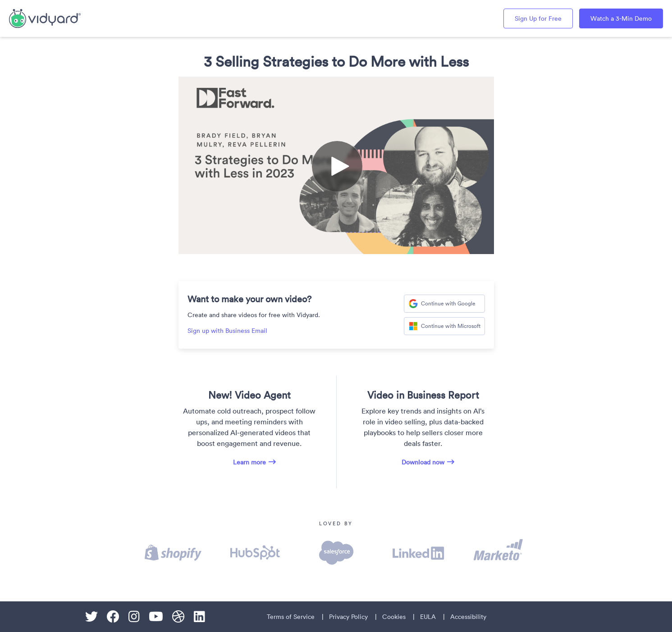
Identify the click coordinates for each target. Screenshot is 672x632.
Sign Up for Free (538, 18)
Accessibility (468, 617)
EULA (428, 617)
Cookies (394, 617)
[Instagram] (134, 617)
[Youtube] (156, 617)
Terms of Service (291, 617)
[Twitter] (91, 617)
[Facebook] (113, 617)
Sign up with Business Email (227, 331)
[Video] (336, 165)
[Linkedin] (199, 617)
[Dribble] (178, 617)
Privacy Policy (348, 617)
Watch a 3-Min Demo (621, 18)
